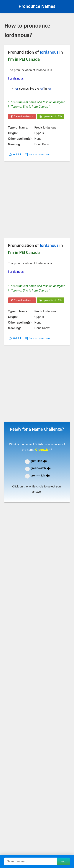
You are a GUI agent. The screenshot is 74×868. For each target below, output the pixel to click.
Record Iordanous (22, 116)
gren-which (42, 475)
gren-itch (41, 461)
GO (63, 862)
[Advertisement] (35, 201)
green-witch (43, 468)
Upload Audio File (51, 116)
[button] (15, 155)
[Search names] (30, 861)
